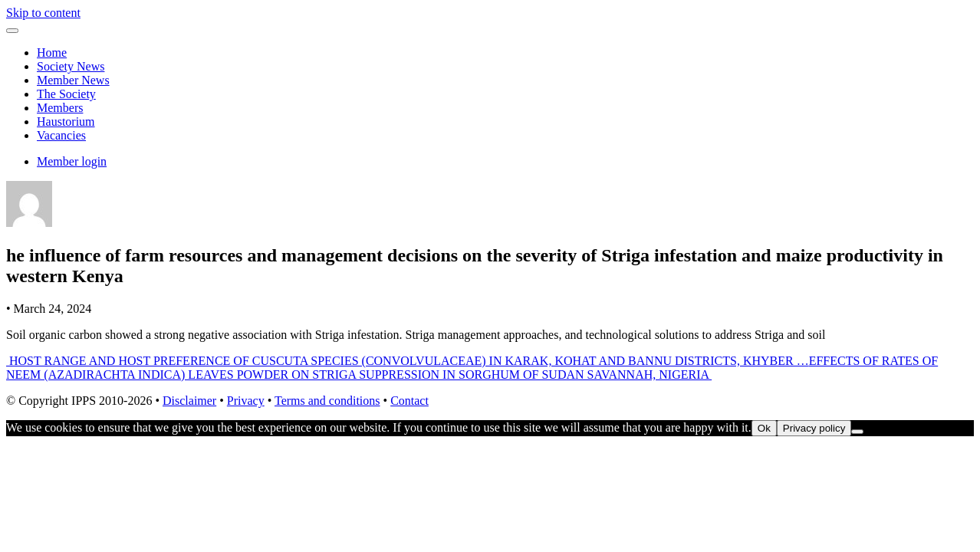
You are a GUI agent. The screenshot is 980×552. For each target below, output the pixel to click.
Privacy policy (814, 428)
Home (52, 53)
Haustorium (66, 122)
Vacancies (61, 135)
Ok (764, 428)
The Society (66, 94)
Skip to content (43, 13)
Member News (73, 80)
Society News (71, 66)
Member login (72, 161)
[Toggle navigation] (12, 31)
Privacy (246, 401)
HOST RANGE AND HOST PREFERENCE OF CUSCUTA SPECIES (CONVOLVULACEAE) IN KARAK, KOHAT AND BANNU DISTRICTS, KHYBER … (408, 361)
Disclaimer (189, 401)
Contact (409, 401)
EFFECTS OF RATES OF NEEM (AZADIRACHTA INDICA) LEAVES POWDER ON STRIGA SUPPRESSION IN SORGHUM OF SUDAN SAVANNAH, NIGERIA (472, 368)
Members (60, 108)
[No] (857, 432)
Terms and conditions (327, 401)
